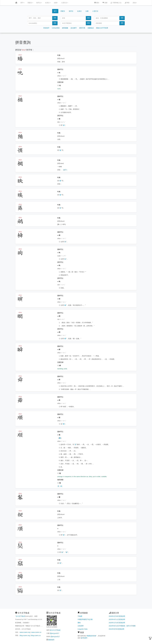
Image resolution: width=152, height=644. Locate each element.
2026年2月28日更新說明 (117, 616)
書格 (79, 623)
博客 (127, 3)
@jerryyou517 (54, 633)
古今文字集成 (20, 616)
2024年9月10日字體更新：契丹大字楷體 (122, 626)
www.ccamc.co (36, 632)
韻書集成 (91, 28)
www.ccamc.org (25, 632)
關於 (97, 3)
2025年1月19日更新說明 (117, 623)
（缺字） (65, 170)
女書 (56, 3)
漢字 (22, 3)
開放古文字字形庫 (102, 28)
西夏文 (30, 3)
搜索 (55, 18)
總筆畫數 (65, 28)
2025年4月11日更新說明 (117, 619)
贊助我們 (51, 640)
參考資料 (84, 638)
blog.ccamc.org (25, 635)
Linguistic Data (83, 629)
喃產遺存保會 (92, 636)
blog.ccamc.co (36, 635)
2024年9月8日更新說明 (117, 629)
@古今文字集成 (55, 630)
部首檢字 (46, 28)
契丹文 (39, 3)
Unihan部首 (56, 28)
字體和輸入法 (116, 3)
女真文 (48, 3)
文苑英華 (81, 626)
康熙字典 (82, 28)
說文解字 (74, 28)
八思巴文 (65, 3)
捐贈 (105, 3)
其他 (135, 3)
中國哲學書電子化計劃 (85, 619)
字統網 (80, 616)
